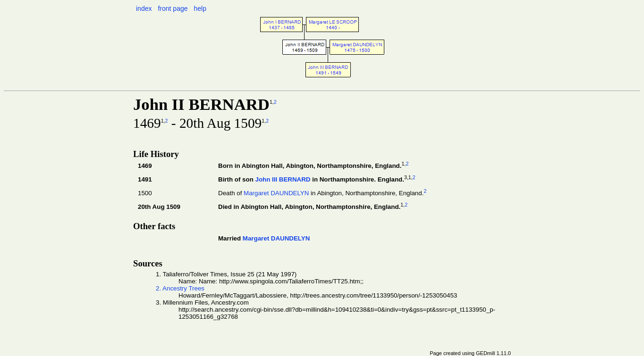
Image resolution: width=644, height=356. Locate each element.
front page (173, 8)
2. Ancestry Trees (180, 288)
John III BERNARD (283, 179)
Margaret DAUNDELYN (276, 193)
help (200, 8)
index (144, 8)
